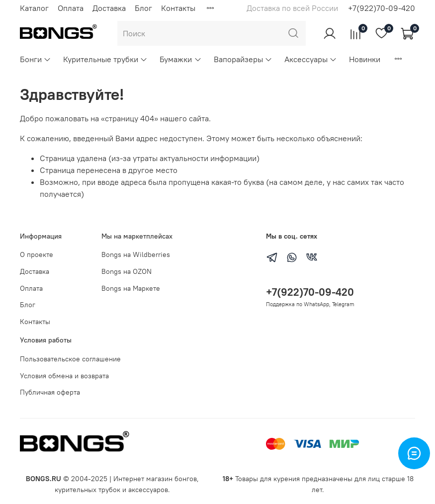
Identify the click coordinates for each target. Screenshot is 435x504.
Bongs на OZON (127, 271)
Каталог (34, 8)
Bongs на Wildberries (136, 254)
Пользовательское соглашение (70, 359)
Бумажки (180, 59)
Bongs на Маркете (131, 288)
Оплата (71, 8)
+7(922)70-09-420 (382, 8)
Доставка (109, 8)
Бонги (36, 59)
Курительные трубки (105, 59)
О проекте (37, 254)
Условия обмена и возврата (64, 376)
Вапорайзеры (243, 59)
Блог (143, 8)
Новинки (365, 59)
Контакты (178, 8)
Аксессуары (311, 59)
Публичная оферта (50, 392)
